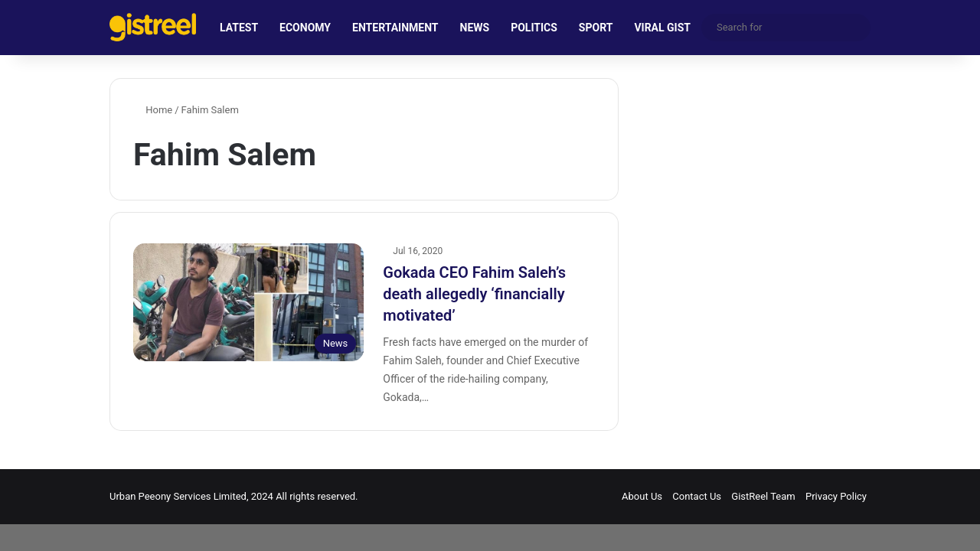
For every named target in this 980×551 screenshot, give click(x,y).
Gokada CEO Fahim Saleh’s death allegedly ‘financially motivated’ (474, 294)
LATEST (239, 28)
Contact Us (697, 496)
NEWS (475, 28)
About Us (642, 496)
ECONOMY (305, 28)
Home (153, 110)
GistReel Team (763, 496)
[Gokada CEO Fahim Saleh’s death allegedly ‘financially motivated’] (248, 302)
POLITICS (534, 28)
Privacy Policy (836, 496)
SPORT (596, 28)
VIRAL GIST (662, 28)
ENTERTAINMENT (395, 28)
